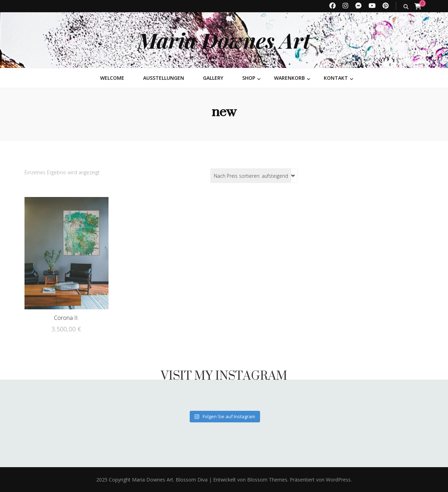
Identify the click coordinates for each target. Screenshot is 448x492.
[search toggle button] (406, 6)
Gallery (213, 78)
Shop (249, 78)
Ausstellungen (164, 78)
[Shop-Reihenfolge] (254, 176)
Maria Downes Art (224, 40)
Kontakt (336, 78)
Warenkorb (289, 78)
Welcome (112, 78)
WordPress (338, 480)
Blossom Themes (267, 480)
